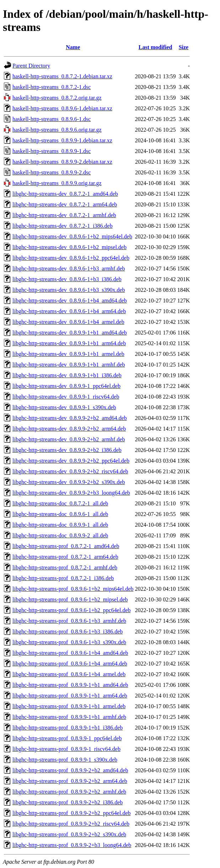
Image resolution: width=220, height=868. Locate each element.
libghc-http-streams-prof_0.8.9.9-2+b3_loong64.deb (72, 845)
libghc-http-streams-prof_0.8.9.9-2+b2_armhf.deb (69, 792)
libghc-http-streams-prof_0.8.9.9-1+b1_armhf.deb (69, 717)
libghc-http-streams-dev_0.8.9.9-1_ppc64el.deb (66, 386)
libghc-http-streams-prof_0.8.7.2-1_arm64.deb (65, 557)
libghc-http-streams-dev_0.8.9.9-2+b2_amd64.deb (70, 418)
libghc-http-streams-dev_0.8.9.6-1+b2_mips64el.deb (72, 236)
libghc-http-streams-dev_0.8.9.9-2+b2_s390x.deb (69, 482)
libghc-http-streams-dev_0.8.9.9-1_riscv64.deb (66, 397)
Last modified (155, 47)
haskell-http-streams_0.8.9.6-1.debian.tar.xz (62, 108)
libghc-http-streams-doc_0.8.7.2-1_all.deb (60, 503)
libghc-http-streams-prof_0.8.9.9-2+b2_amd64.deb (70, 770)
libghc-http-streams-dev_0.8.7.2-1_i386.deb (63, 226)
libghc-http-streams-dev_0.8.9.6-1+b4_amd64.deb (70, 301)
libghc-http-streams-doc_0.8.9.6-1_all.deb (60, 514)
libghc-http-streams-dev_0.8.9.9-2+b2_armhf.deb (69, 439)
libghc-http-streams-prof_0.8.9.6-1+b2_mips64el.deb (73, 589)
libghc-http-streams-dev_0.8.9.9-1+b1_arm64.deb (69, 343)
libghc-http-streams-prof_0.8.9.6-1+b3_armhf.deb (69, 621)
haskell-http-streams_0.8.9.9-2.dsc (52, 172)
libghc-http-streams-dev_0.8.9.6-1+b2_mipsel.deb (69, 247)
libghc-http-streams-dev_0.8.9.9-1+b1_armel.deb (68, 354)
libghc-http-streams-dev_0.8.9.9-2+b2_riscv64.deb (70, 471)
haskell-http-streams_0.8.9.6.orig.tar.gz (57, 130)
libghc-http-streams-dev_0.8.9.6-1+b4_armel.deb (68, 322)
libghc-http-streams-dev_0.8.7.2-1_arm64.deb (65, 204)
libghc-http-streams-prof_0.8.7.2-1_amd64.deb (66, 546)
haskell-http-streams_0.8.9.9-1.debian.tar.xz (62, 140)
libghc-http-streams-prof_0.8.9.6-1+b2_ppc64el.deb (72, 610)
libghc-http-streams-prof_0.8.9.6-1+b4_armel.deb (69, 674)
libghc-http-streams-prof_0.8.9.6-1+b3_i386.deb (68, 632)
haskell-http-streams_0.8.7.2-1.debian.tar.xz (62, 76)
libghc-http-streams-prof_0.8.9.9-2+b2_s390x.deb (69, 834)
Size (184, 47)
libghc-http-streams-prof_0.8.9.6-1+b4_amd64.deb (70, 653)
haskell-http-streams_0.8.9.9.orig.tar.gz (57, 183)
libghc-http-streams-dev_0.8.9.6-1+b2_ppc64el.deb (71, 258)
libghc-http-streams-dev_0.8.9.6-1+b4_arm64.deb (69, 311)
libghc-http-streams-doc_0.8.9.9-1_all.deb (60, 525)
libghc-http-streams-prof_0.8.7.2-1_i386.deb (63, 578)
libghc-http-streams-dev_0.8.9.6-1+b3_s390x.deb (69, 290)
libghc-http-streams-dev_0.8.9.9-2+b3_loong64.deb (71, 493)
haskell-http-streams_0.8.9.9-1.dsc (52, 151)
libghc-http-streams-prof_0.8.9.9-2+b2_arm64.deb (70, 781)
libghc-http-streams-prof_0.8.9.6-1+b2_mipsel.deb (70, 599)
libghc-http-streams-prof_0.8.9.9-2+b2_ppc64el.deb (72, 813)
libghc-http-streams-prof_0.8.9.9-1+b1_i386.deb (68, 728)
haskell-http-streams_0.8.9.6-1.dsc (52, 119)
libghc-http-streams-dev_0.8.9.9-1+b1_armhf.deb (69, 365)
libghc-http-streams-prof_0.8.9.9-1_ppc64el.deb (67, 738)
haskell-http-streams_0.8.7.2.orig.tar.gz (57, 98)
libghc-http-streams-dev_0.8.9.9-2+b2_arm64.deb (69, 429)
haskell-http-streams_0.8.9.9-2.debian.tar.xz (62, 162)
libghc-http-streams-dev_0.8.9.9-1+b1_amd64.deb (70, 333)
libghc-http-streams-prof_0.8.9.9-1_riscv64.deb (66, 749)
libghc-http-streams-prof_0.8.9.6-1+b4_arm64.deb (70, 664)
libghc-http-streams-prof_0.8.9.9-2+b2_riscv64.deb (71, 824)
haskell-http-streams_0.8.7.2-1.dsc (52, 87)
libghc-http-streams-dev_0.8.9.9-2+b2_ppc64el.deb (71, 461)
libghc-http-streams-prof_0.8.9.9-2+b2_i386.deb (68, 802)
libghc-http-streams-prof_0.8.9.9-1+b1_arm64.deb (70, 696)
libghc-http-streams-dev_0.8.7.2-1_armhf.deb (64, 215)
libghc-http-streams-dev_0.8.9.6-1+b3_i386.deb (67, 279)
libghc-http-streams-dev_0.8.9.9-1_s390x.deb (64, 407)
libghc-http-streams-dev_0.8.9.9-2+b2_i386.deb (67, 450)
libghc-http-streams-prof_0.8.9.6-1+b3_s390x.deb (69, 642)
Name (73, 47)
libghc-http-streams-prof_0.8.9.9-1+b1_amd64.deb (70, 685)
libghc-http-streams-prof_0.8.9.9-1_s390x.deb (65, 760)
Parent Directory (31, 66)
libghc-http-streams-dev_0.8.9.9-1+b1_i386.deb (67, 375)
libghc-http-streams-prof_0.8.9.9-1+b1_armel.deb (69, 706)
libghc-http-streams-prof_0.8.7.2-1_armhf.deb (65, 567)
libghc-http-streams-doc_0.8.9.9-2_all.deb (60, 535)
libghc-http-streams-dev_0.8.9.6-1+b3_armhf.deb (69, 269)
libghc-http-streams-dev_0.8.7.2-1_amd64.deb (65, 194)
